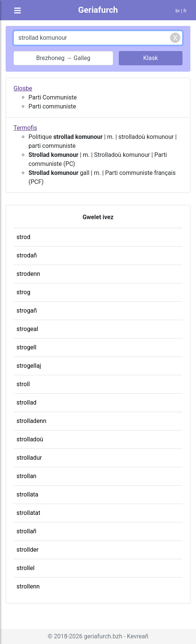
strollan (26, 476)
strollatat (28, 513)
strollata (27, 494)
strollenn (28, 586)
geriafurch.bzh (103, 636)
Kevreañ (138, 636)
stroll (23, 384)
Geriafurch (98, 10)
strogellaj (29, 366)
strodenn (28, 274)
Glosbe (23, 88)
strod (23, 237)
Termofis (25, 128)
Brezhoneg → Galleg (63, 58)
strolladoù (30, 439)
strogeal (27, 329)
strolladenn (31, 421)
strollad (26, 402)
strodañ (27, 255)
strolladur (29, 458)
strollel (25, 568)
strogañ (27, 311)
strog (23, 292)
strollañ (26, 531)
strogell (26, 347)
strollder (28, 550)
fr (185, 11)
